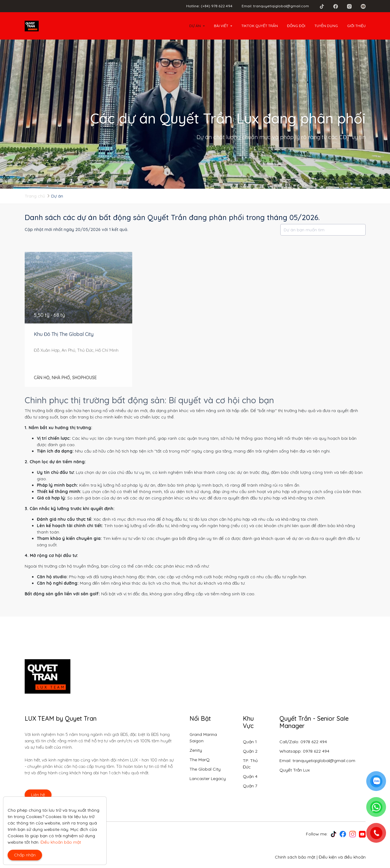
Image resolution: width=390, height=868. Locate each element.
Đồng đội (296, 26)
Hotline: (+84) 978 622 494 (209, 6)
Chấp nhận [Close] (25, 855)
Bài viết (221, 26)
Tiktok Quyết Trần (260, 26)
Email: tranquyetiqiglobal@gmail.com (275, 6)
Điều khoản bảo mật (61, 842)
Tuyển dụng (326, 26)
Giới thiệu (356, 26)
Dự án (195, 26)
